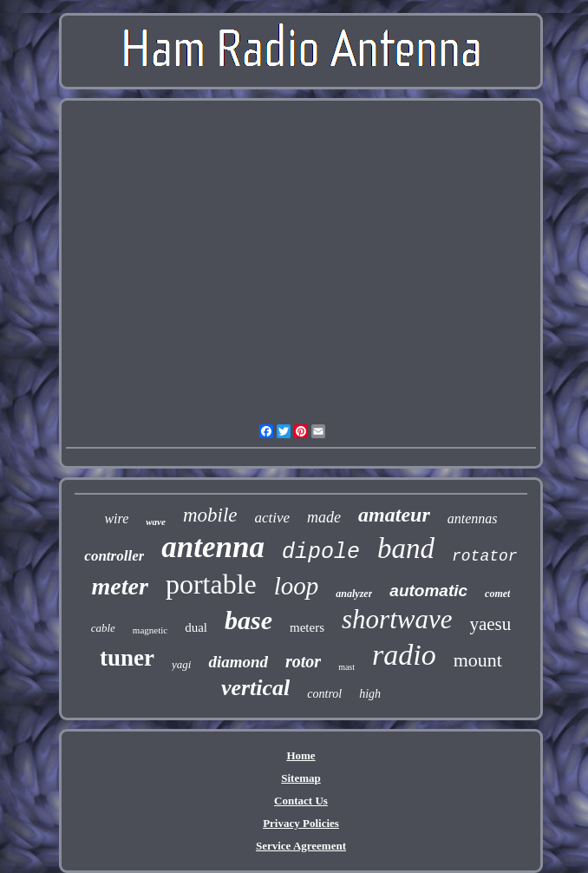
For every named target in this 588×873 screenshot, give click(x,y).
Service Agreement (301, 846)
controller (114, 556)
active (273, 518)
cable (103, 628)
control (324, 694)
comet (497, 594)
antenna (213, 547)
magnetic (150, 630)
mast (346, 667)
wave (156, 522)
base (248, 620)
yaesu (490, 624)
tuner (127, 658)
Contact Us (301, 801)
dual (196, 627)
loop (297, 586)
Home (301, 755)
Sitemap (301, 778)
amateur (394, 515)
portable (211, 584)
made (324, 517)
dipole (321, 552)
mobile (210, 515)
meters (307, 627)
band (406, 548)
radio (404, 655)
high (370, 694)
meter (120, 586)
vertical (255, 688)
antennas (473, 519)
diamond (238, 662)
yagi (181, 664)
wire (116, 519)
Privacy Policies (301, 823)
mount (478, 660)
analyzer (354, 594)
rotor (303, 661)
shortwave (397, 619)
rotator (485, 556)
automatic (428, 591)
